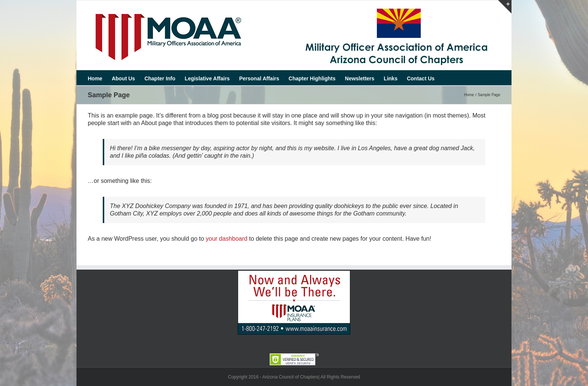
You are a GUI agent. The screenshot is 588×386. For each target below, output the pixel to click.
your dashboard (227, 239)
